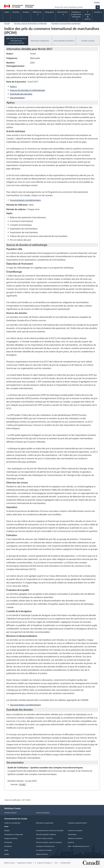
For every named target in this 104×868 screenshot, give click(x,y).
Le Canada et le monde (44, 850)
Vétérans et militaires (75, 838)
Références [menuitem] (37, 13)
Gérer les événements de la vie (78, 846)
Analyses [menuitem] (26, 12)
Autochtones (72, 834)
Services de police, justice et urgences (49, 842)
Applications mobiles (25, 863)
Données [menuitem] (16, 12)
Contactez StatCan (10, 813)
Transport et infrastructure (45, 846)
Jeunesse (71, 842)
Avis (56, 863)
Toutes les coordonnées (12, 823)
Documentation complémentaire (25, 200)
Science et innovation (75, 830)
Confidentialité (65, 863)
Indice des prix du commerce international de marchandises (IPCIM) (16, 41)
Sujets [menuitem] (7, 12)
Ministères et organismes (45, 823)
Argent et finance (42, 854)
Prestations (8, 846)
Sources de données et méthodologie (27, 90)
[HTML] (22, 784)
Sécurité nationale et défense (46, 834)
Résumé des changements (40, 41)
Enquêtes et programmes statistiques (66, 23)
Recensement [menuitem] (63, 13)
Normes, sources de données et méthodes (30, 23)
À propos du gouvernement (77, 823)
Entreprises (8, 842)
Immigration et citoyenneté (14, 834)
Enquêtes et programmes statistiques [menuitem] (76, 15)
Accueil (7, 23)
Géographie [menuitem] (49, 12)
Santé (6, 850)
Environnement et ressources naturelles (50, 830)
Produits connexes (88, 41)
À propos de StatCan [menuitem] (88, 16)
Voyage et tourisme (11, 838)
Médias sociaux (9, 863)
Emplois (7, 830)
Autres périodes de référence (64, 41)
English (97, 2)
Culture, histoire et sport (44, 838)
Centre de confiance (43, 813)
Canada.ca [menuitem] (98, 12)
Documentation (17, 98)
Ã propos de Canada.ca (43, 863)
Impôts (7, 854)
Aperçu (13, 86)
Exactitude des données (21, 94)
